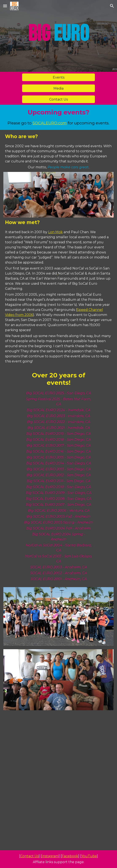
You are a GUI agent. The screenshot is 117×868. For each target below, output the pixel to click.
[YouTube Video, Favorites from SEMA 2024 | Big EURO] (58, 781)
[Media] (58, 88)
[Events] (58, 77)
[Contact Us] (58, 99)
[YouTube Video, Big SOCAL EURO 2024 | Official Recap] (58, 827)
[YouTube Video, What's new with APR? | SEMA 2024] (58, 735)
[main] (59, 36)
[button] (5, 6)
